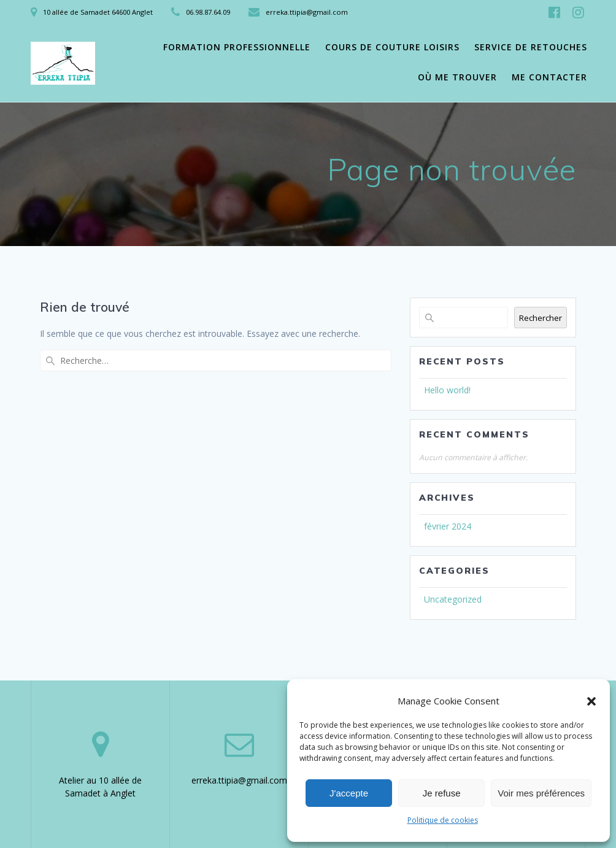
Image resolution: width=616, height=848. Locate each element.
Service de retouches (531, 47)
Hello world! (447, 390)
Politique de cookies (443, 820)
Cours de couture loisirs (392, 47)
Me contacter (549, 77)
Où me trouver (457, 77)
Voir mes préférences (541, 793)
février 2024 (448, 526)
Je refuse (442, 793)
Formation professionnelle (237, 47)
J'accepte (349, 793)
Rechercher (541, 318)
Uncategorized (453, 599)
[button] (591, 701)
